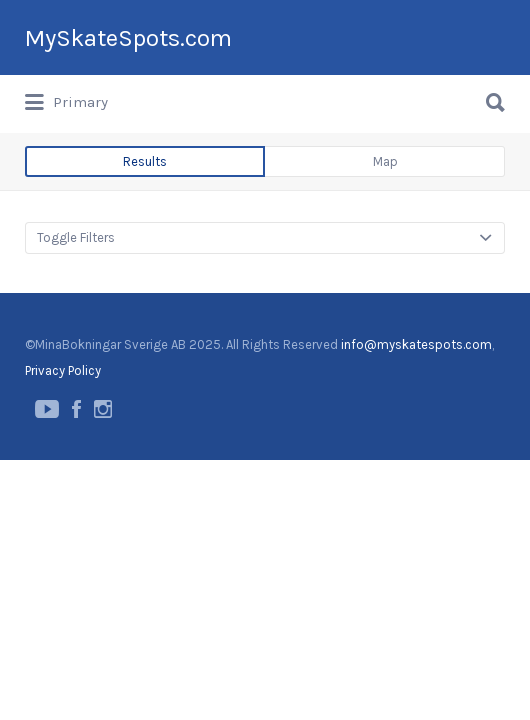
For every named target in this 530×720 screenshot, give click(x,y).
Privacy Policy (63, 445)
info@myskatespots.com (416, 419)
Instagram (103, 484)
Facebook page (76, 484)
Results (145, 236)
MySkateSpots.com (128, 113)
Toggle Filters (76, 312)
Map (385, 236)
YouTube (47, 484)
